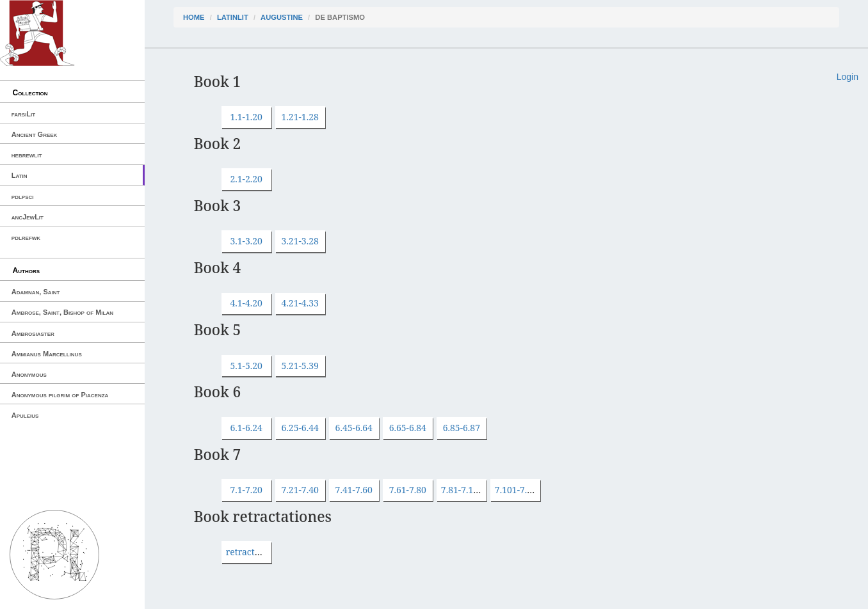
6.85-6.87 (462, 428)
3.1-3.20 (246, 241)
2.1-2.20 (246, 179)
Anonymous (29, 374)
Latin (20, 175)
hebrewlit (27, 155)
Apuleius (25, 415)
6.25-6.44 (300, 428)
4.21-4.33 (300, 303)
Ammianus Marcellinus (47, 354)
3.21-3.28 (300, 241)
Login (848, 77)
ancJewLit (28, 217)
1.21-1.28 (300, 117)
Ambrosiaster (33, 333)
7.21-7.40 (300, 490)
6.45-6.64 (354, 428)
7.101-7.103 (518, 490)
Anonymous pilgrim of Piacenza (60, 395)
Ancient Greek (35, 134)
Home (194, 17)
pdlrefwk (26, 237)
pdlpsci (23, 196)
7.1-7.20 (246, 490)
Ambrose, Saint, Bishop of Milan (62, 312)
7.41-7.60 (354, 490)
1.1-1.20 (246, 117)
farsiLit (23, 114)
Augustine (282, 17)
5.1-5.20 (246, 366)
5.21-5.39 (300, 366)
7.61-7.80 (408, 490)
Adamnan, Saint (36, 292)
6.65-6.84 (408, 428)
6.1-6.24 (246, 428)
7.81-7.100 (462, 490)
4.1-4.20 (246, 303)
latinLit (233, 17)
